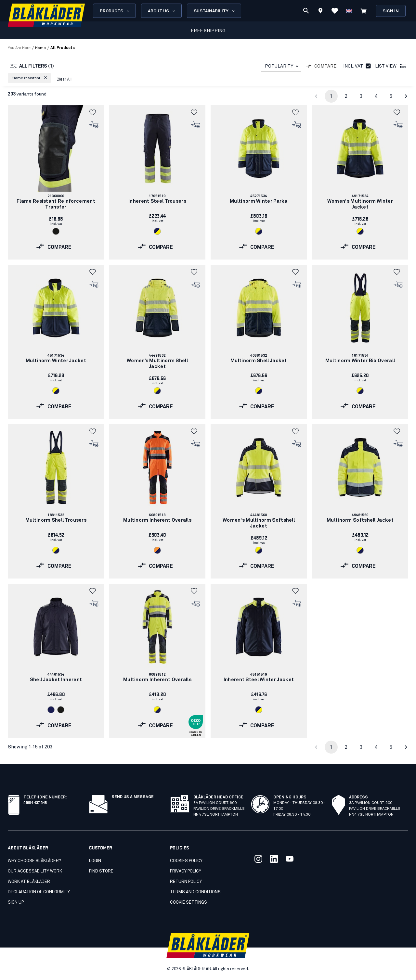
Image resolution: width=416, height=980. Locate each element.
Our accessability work (35, 871)
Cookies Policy (186, 861)
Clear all (64, 79)
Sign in (391, 11)
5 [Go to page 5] (391, 96)
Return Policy (186, 882)
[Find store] (320, 12)
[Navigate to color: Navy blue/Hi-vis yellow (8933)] (157, 231)
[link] (56, 182)
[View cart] (363, 11)
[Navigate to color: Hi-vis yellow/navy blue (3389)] (259, 231)
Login (95, 861)
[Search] (306, 11)
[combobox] (281, 66)
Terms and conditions (195, 892)
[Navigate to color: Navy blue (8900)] (51, 710)
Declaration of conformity (39, 892)
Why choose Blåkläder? (34, 861)
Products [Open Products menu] (115, 11)
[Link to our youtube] (290, 859)
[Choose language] (349, 11)
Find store (101, 871)
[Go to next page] (406, 96)
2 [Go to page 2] (346, 96)
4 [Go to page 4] (376, 96)
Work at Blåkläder (29, 882)
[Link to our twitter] (258, 859)
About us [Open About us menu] (162, 11)
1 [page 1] (331, 96)
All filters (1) (32, 66)
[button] (29, 78)
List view (391, 66)
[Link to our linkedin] (274, 859)
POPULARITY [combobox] (279, 66)
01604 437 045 (35, 802)
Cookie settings (188, 903)
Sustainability (215, 11)
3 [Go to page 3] (361, 96)
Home (40, 48)
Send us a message (133, 797)
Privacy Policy (186, 871)
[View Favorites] (335, 11)
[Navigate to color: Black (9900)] (56, 231)
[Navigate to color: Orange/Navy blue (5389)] (157, 550)
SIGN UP (16, 903)
